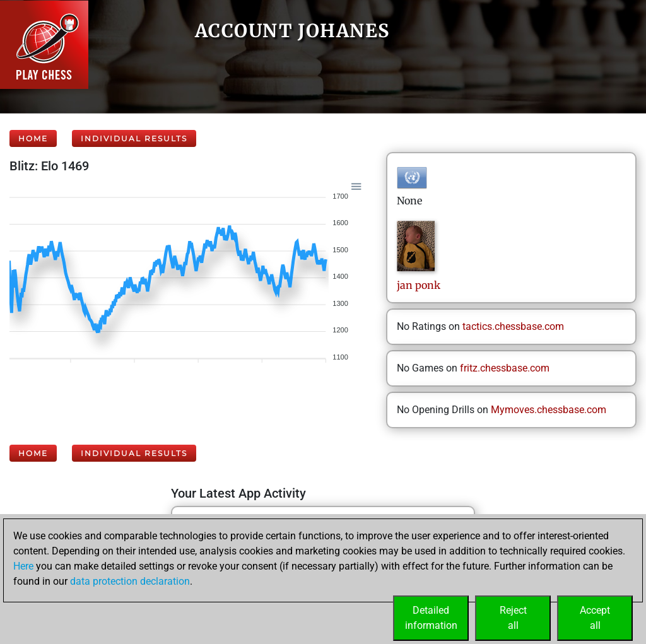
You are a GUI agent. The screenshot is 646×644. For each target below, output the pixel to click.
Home (33, 138)
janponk (419, 285)
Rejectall (513, 618)
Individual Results (134, 138)
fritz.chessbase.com (505, 368)
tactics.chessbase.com (513, 326)
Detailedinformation (431, 618)
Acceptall (595, 618)
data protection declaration (130, 581)
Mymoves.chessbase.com (549, 410)
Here (23, 566)
